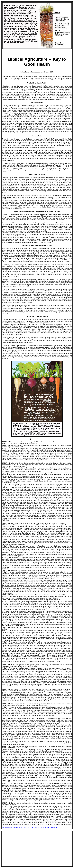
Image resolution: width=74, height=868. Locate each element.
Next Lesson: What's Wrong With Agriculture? (20, 827)
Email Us (54, 827)
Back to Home (44, 827)
